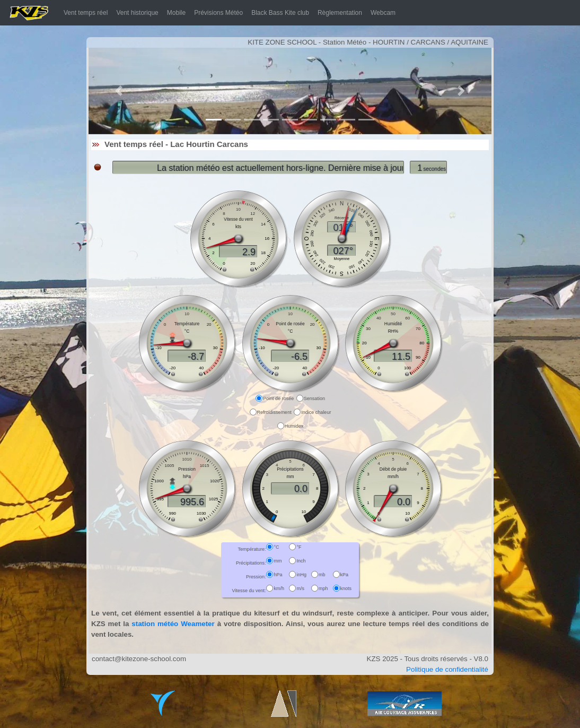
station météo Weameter (173, 624)
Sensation (314, 398)
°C (276, 547)
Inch (301, 561)
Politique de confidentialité (447, 669)
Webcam (383, 13)
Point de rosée (278, 398)
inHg (301, 575)
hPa (278, 575)
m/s (300, 588)
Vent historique (137, 13)
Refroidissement (274, 412)
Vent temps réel (88, 12)
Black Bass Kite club (280, 13)
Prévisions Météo (218, 13)
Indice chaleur (316, 412)
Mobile (176, 13)
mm (278, 561)
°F (299, 547)
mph (323, 588)
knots (346, 588)
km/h (279, 588)
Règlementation (340, 13)
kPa (345, 575)
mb (322, 575)
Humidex (294, 426)
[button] (119, 91)
